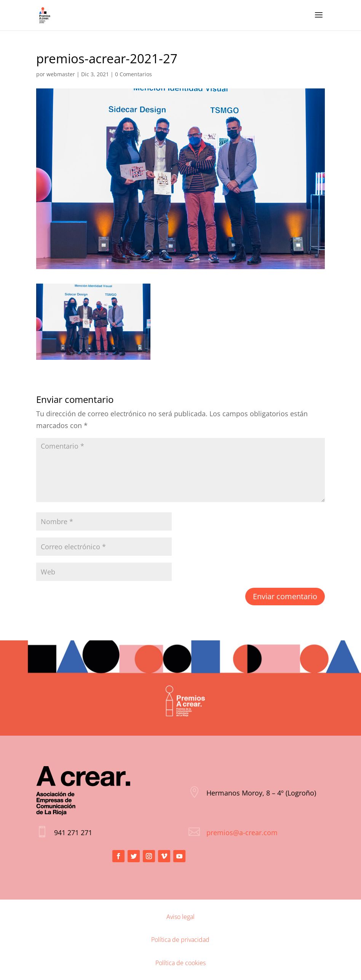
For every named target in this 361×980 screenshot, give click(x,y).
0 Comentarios (133, 74)
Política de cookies (180, 963)
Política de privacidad (180, 940)
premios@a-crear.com (242, 832)
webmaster (61, 74)
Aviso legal (180, 917)
